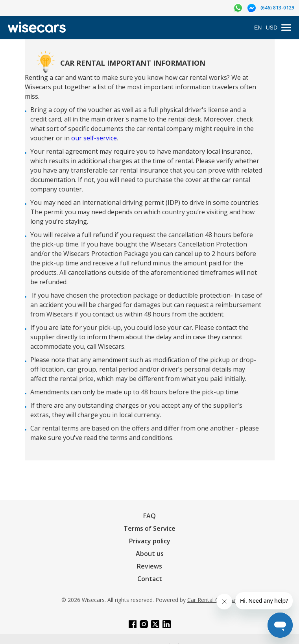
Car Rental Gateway (212, 600)
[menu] (286, 28)
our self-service (94, 138)
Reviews (149, 566)
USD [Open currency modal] (271, 28)
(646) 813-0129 (277, 8)
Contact (150, 579)
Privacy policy (150, 541)
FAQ (149, 516)
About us (150, 554)
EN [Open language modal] (258, 28)
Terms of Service (149, 528)
